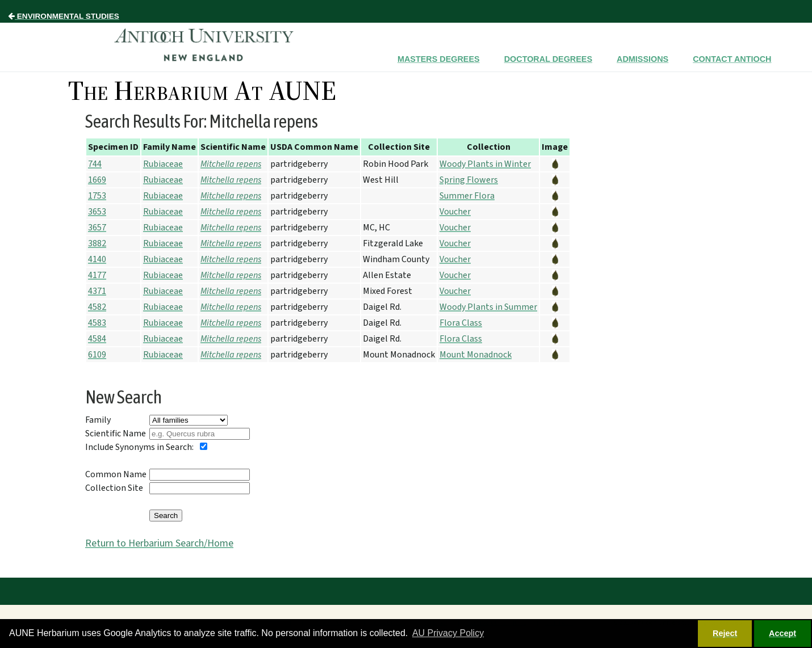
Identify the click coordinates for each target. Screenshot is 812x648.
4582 (97, 307)
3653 (97, 212)
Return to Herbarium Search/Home (159, 543)
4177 (97, 275)
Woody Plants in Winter (485, 164)
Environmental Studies (64, 16)
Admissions (643, 59)
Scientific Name (116, 434)
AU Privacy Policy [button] (448, 633)
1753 (97, 196)
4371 (97, 291)
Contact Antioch (732, 59)
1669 (97, 180)
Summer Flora (467, 196)
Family (98, 420)
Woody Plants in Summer (488, 307)
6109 (97, 355)
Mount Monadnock (476, 355)
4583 (97, 323)
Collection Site (114, 488)
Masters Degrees (439, 59)
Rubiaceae (163, 164)
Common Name (116, 474)
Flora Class (461, 323)
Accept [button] (782, 633)
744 (95, 164)
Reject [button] (725, 633)
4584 (97, 339)
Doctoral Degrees (548, 59)
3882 (97, 243)
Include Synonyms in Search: (139, 447)
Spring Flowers (469, 180)
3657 (97, 228)
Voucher (455, 212)
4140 (97, 259)
